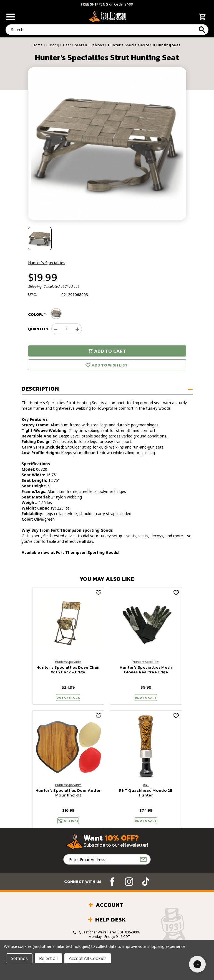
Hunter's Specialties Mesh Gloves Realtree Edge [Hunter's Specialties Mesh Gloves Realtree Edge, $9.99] (146, 670)
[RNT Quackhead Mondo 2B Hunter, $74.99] (146, 750)
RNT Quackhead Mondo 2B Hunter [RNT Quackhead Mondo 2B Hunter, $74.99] (146, 796)
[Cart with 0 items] (202, 18)
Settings (19, 958)
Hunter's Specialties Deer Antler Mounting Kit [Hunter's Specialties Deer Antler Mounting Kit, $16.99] (68, 796)
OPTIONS (68, 825)
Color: (36, 315)
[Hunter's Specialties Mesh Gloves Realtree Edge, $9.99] (146, 623)
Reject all (48, 958)
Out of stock (68, 699)
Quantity (38, 329)
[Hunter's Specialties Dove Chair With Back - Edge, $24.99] (68, 623)
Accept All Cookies (88, 958)
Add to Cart (107, 351)
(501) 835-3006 (128, 939)
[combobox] (107, 30)
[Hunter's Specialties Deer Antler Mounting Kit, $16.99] (68, 750)
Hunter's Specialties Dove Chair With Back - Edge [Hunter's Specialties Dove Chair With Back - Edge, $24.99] (68, 670)
